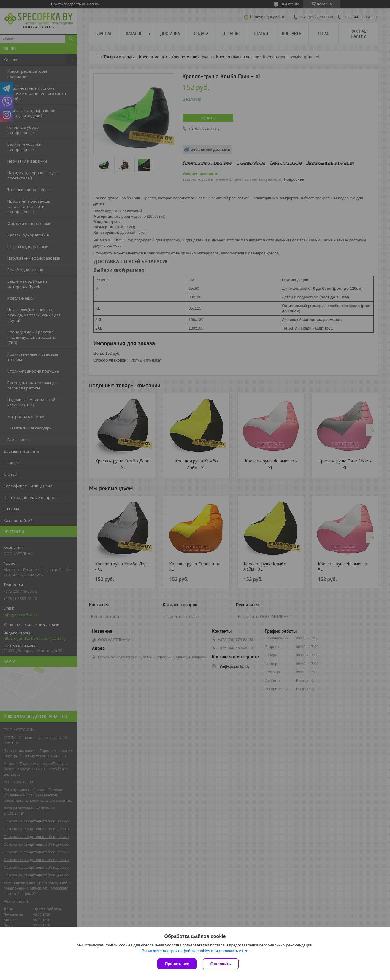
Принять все (177, 964)
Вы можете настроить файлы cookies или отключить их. (193, 951)
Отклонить (221, 964)
